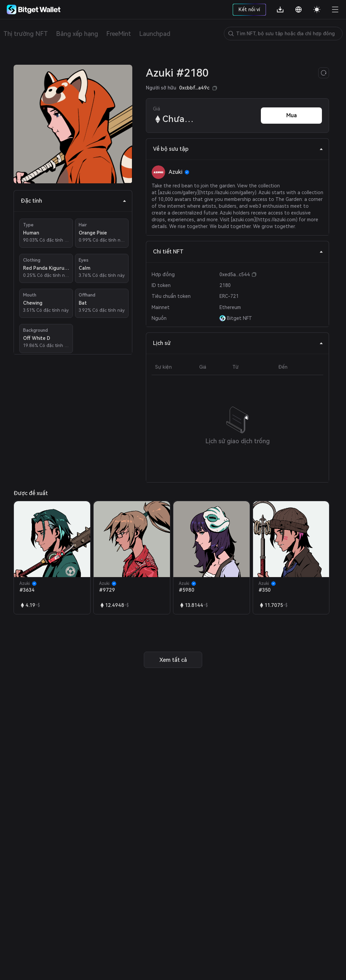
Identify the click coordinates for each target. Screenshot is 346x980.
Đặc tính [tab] (74, 201)
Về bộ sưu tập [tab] (238, 149)
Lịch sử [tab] (238, 343)
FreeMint (119, 34)
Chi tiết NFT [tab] (238, 252)
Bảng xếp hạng (77, 34)
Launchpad (155, 34)
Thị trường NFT (26, 34)
